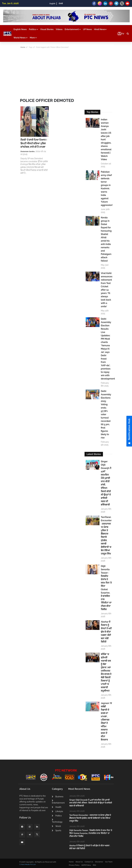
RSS (94, 865)
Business (58, 797)
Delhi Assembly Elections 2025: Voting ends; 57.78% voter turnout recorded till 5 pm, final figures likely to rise (106, 414)
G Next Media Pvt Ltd (27, 864)
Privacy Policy (74, 865)
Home (23, 47)
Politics (33, 29)
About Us (79, 862)
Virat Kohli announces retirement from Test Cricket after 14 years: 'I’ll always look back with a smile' (106, 290)
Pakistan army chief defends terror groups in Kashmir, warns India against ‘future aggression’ (106, 188)
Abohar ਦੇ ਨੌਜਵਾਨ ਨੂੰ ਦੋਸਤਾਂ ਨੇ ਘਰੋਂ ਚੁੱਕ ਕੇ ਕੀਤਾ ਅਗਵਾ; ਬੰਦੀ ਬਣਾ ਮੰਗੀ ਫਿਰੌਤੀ (106, 632)
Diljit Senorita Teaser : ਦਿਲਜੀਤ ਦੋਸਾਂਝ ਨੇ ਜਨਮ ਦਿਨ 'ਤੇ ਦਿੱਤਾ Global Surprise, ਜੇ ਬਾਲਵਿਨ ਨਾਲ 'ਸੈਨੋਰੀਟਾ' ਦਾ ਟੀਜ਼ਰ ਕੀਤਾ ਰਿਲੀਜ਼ (106, 588)
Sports (57, 830)
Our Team (109, 862)
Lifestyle (57, 811)
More (33, 38)
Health (57, 807)
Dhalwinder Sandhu (28, 152)
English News (20, 29)
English (52, 4)
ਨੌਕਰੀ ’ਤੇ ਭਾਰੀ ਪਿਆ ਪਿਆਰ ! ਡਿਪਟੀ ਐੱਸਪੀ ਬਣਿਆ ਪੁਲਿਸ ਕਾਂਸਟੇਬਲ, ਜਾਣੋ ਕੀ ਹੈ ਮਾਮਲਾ (34, 143)
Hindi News (100, 29)
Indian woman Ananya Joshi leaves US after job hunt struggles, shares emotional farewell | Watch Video (106, 139)
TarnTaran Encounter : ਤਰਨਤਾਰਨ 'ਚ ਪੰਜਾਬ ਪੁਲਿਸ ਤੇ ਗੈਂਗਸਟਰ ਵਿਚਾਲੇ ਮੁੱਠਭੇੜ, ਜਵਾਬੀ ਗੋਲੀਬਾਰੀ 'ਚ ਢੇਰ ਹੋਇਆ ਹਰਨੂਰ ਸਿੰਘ (106, 535)
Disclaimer (99, 862)
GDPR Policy (86, 865)
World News (21, 38)
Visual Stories (47, 29)
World (56, 826)
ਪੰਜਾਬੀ (61, 4)
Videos (59, 29)
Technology (57, 821)
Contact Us (89, 862)
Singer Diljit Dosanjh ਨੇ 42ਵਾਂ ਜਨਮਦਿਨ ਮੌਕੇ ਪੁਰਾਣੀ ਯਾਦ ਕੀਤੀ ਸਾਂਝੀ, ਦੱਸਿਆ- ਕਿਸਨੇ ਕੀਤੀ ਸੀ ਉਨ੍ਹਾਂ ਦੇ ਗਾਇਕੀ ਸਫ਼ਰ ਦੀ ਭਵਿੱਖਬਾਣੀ (106, 483)
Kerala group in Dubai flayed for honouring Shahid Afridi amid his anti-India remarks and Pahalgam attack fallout (106, 239)
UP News (87, 29)
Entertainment (73, 29)
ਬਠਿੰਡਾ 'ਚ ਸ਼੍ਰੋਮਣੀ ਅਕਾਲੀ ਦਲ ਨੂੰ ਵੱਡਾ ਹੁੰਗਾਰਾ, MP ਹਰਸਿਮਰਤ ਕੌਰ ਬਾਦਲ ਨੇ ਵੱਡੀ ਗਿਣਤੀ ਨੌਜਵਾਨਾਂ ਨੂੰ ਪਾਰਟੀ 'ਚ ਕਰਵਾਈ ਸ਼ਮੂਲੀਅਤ (106, 672)
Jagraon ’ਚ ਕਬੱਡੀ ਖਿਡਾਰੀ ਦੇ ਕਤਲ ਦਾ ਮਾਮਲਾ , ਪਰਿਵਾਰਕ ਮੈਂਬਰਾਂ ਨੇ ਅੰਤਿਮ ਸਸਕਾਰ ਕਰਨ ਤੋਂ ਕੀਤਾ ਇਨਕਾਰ (106, 721)
